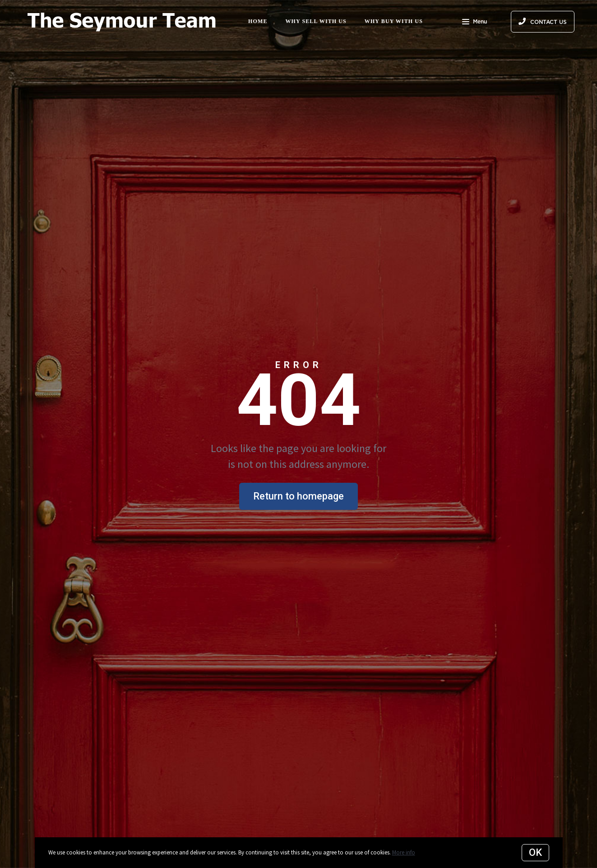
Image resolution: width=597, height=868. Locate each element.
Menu (474, 23)
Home (258, 21)
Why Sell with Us (316, 21)
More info (404, 852)
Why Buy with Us (394, 21)
